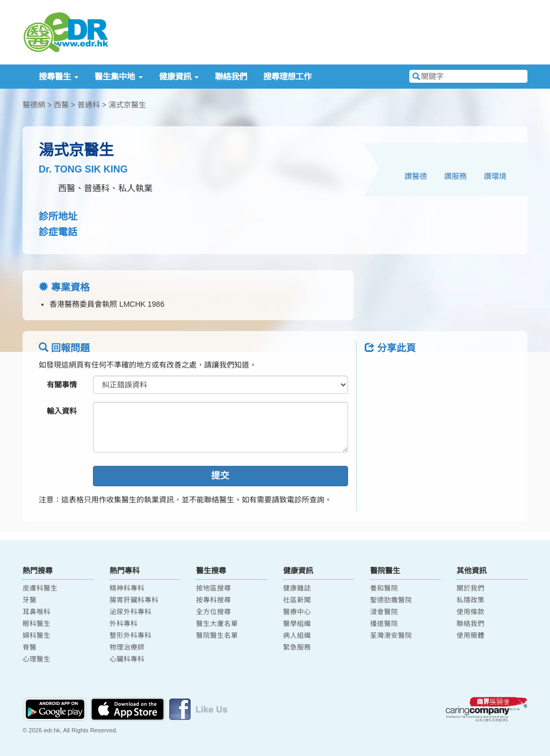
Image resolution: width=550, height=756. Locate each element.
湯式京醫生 (127, 105)
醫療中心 (297, 612)
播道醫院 (384, 624)
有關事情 (62, 385)
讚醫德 (416, 176)
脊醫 (30, 647)
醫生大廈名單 (217, 624)
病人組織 (297, 636)
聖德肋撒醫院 (391, 600)
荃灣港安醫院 (391, 636)
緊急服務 (297, 647)
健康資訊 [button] (179, 77)
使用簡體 (471, 636)
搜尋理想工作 (287, 77)
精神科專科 (127, 588)
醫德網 (34, 105)
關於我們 (471, 588)
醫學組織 (297, 624)
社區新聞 (297, 600)
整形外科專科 (131, 636)
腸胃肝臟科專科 (134, 600)
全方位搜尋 (214, 612)
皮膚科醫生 (40, 588)
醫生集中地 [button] (118, 77)
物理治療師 (127, 647)
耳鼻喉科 (37, 612)
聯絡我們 (231, 77)
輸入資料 (62, 411)
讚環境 (495, 176)
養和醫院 (384, 588)
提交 (220, 476)
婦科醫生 (37, 636)
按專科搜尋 (214, 600)
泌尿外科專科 (131, 612)
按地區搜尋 (214, 588)
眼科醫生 (37, 624)
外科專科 (124, 624)
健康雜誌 (297, 588)
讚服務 (455, 176)
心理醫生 (37, 659)
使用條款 (471, 612)
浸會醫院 (384, 612)
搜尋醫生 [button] (59, 77)
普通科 (89, 105)
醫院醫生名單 (217, 636)
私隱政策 (471, 600)
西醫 (61, 105)
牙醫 (30, 600)
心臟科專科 (127, 659)
